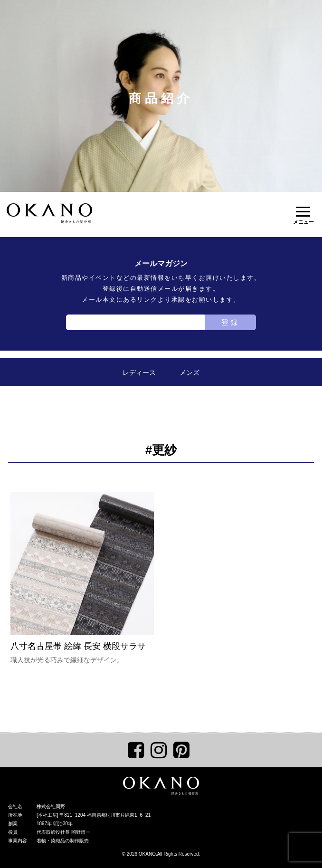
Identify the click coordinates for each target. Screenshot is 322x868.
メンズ (189, 372)
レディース (139, 372)
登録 (230, 322)
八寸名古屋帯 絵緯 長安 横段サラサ (82, 571)
